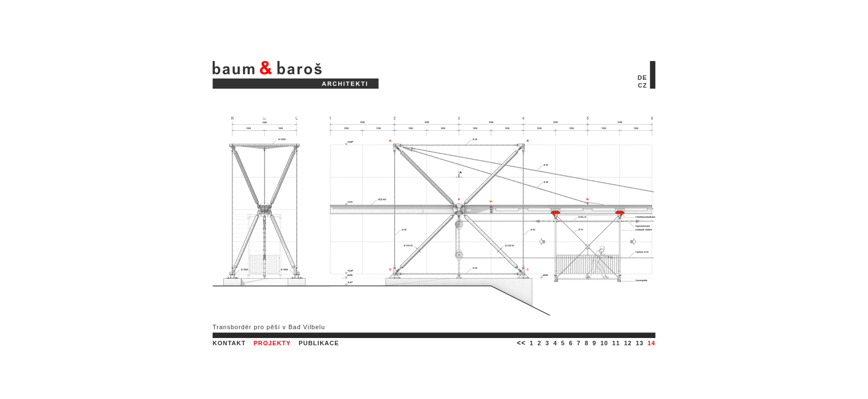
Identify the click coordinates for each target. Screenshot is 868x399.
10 (604, 343)
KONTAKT (229, 343)
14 (652, 343)
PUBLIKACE (319, 343)
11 (616, 343)
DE (642, 78)
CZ (642, 85)
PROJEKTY (272, 343)
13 (639, 343)
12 (628, 343)
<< (521, 343)
